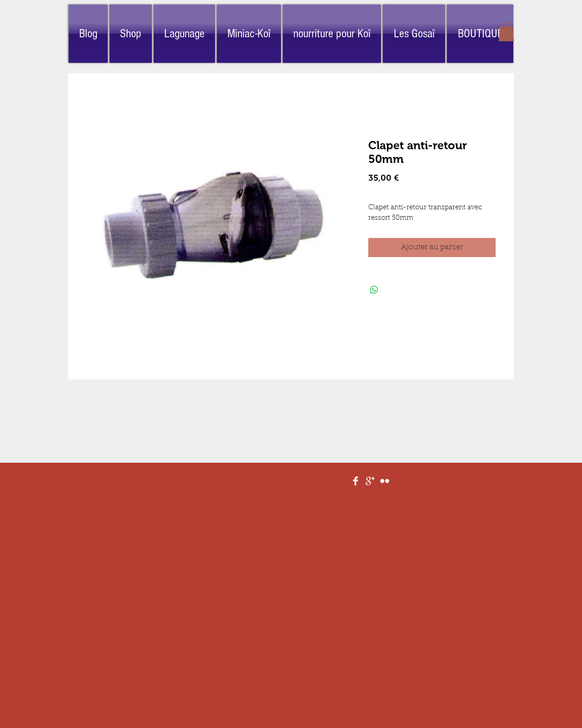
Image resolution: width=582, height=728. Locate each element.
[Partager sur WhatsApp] (374, 290)
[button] (506, 32)
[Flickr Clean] (385, 481)
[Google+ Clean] (370, 481)
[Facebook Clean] (356, 481)
